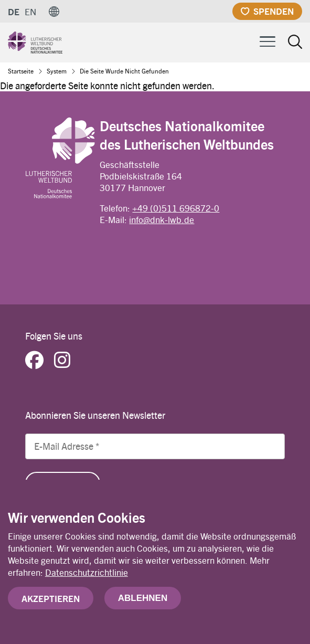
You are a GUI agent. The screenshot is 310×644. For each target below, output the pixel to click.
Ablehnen (143, 601)
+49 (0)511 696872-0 (176, 208)
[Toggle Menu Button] (268, 40)
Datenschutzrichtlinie (87, 575)
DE (14, 12)
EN (30, 12)
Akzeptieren (51, 601)
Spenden (274, 11)
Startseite (21, 71)
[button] (54, 12)
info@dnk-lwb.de (162, 219)
